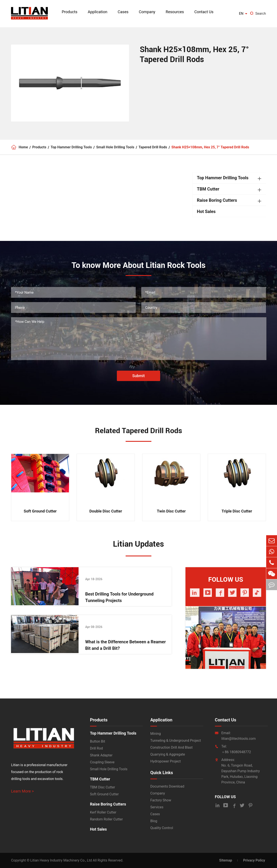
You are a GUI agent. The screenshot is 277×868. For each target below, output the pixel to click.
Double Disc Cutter (106, 511)
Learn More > (22, 791)
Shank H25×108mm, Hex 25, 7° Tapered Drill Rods (210, 147)
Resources (175, 12)
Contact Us (204, 12)
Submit (138, 376)
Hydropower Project (166, 761)
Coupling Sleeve (102, 762)
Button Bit (98, 741)
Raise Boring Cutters (217, 200)
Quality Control (162, 828)
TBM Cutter (208, 189)
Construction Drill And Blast (172, 747)
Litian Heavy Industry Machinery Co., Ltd (61, 860)
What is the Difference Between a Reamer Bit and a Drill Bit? (126, 645)
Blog (154, 821)
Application (97, 12)
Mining (156, 734)
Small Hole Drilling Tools (115, 147)
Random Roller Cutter (106, 819)
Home (23, 147)
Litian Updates (138, 544)
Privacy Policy (254, 860)
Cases (123, 12)
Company (147, 12)
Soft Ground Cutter (40, 511)
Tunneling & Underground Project (176, 741)
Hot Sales (206, 211)
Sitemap (226, 860)
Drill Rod (97, 748)
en (241, 14)
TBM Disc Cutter (103, 787)
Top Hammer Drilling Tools (71, 147)
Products (69, 12)
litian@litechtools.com (239, 739)
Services (157, 807)
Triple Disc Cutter (237, 511)
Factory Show (161, 800)
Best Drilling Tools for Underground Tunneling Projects (119, 597)
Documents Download (167, 786)
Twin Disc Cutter (171, 511)
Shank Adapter (101, 755)
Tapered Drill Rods (153, 147)
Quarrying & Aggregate (168, 754)
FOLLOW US (225, 797)
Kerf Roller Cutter (103, 812)
